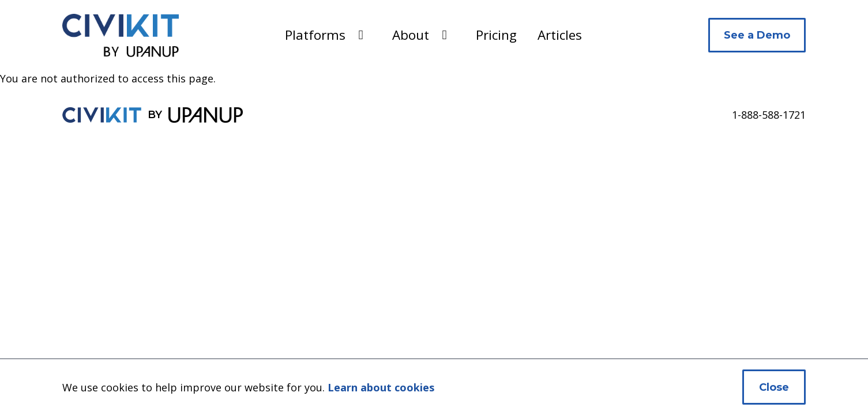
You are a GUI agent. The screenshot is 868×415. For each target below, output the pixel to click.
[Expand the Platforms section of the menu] (361, 35)
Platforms (315, 35)
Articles (560, 35)
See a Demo (757, 35)
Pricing (496, 35)
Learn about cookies (381, 387)
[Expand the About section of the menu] (445, 35)
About (411, 35)
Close (774, 387)
